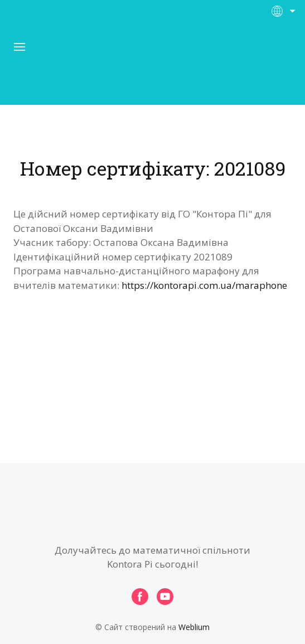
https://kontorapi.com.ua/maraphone (204, 285)
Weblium (194, 627)
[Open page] (153, 66)
